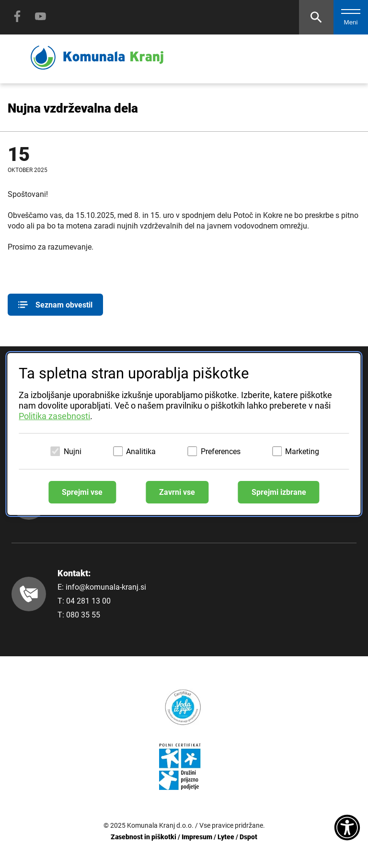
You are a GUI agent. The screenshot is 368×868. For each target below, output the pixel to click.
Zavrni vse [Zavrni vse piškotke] (177, 492)
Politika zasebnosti (54, 416)
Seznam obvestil (55, 305)
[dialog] (184, 434)
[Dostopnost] (347, 828)
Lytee (226, 837)
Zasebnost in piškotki (144, 837)
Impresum (197, 837)
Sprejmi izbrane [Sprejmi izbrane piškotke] (279, 492)
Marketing (302, 451)
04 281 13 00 (88, 601)
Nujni (73, 451)
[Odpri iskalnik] (316, 17)
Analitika (141, 451)
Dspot (248, 837)
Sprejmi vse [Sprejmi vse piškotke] (82, 492)
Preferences (221, 451)
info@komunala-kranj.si (106, 587)
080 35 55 (83, 615)
